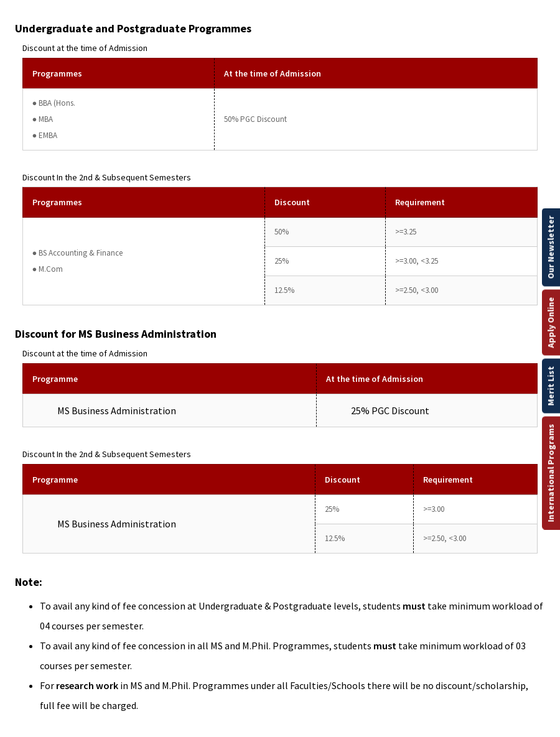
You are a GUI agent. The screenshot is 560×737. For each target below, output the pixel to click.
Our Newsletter (551, 247)
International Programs (551, 473)
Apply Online (551, 322)
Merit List (551, 386)
